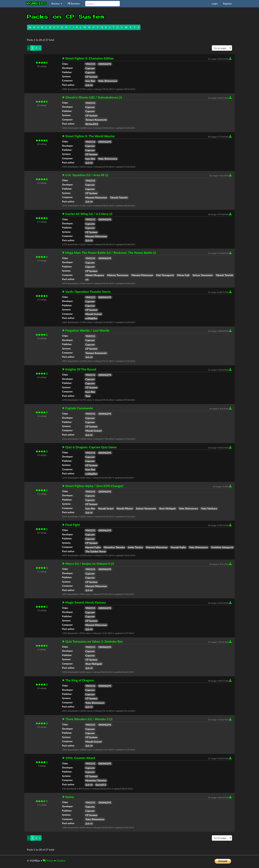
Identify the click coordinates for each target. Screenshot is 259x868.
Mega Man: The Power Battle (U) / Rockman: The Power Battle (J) (111, 253)
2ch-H (89, 85)
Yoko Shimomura (108, 81)
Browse (57, 4)
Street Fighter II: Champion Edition (89, 58)
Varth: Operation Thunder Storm (88, 292)
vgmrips (37, 4)
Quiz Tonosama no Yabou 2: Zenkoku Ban (94, 642)
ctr (87, 279)
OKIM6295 (105, 64)
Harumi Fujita (93, 547)
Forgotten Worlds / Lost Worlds (87, 331)
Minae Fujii (183, 275)
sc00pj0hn (91, 318)
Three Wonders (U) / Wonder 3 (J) (89, 719)
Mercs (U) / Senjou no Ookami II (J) (90, 564)
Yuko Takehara (209, 508)
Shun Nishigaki (167, 508)
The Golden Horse (96, 551)
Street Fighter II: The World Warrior (90, 136)
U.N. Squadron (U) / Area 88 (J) (87, 175)
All (30, 27)
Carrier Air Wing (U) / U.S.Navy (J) (89, 214)
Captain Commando (79, 408)
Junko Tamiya (135, 547)
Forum (48, 861)
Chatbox (61, 861)
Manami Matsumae (96, 197)
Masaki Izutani (94, 314)
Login (215, 4)
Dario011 (101, 785)
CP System (91, 77)
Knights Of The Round (81, 369)
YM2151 (90, 64)
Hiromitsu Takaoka (114, 547)
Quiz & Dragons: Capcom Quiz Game (91, 447)
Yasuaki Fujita (178, 547)
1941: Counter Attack (80, 758)
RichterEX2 (92, 124)
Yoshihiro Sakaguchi (222, 547)
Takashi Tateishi (119, 197)
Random (74, 4)
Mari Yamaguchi (165, 275)
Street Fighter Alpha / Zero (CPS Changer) (94, 486)
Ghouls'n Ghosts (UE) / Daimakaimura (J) (94, 97)
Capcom (90, 68)
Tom (88, 396)
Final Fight (73, 525)
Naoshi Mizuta (125, 508)
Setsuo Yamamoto (203, 275)
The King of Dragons (80, 680)
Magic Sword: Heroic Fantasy (86, 603)
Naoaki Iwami (106, 508)
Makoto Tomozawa (118, 275)
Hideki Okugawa (95, 275)
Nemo (70, 797)
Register (228, 4)
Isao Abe (90, 81)
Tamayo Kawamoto (96, 120)
